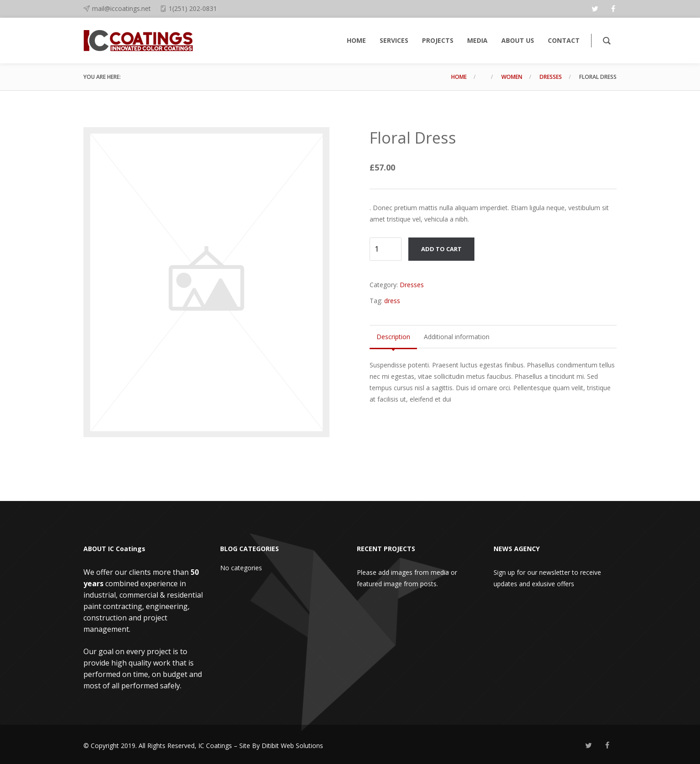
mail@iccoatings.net (121, 8)
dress (392, 301)
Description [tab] (393, 337)
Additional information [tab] (457, 337)
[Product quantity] (386, 249)
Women (512, 77)
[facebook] (613, 9)
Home (459, 77)
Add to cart (441, 249)
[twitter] (595, 9)
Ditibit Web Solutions (292, 746)
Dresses (551, 77)
